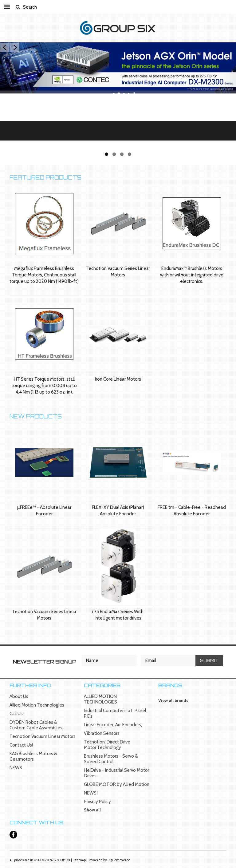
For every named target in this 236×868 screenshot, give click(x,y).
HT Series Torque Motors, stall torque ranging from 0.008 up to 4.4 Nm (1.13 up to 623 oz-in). (44, 386)
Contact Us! (21, 745)
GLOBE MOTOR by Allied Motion (117, 784)
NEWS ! (91, 793)
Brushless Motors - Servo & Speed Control (111, 759)
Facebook (13, 835)
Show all (92, 810)
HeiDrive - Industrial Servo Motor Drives (116, 773)
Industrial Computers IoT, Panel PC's (115, 713)
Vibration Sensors (102, 733)
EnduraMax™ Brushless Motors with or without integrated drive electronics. (192, 275)
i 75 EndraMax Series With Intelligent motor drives (118, 615)
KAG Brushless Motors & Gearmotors (33, 756)
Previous (5, 47)
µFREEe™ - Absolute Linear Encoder (44, 511)
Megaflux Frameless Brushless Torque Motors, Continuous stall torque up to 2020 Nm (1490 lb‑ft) (44, 275)
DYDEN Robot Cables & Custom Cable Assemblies (36, 725)
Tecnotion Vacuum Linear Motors (43, 736)
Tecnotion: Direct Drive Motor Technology (107, 745)
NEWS (16, 768)
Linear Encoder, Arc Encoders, (113, 725)
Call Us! (17, 714)
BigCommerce (119, 860)
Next (15, 47)
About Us (19, 696)
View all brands (173, 700)
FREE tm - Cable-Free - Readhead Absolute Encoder (192, 511)
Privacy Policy (97, 802)
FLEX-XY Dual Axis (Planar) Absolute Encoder (118, 511)
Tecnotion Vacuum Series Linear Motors (118, 272)
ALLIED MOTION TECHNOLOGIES (100, 699)
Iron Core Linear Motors (118, 379)
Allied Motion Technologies (37, 705)
